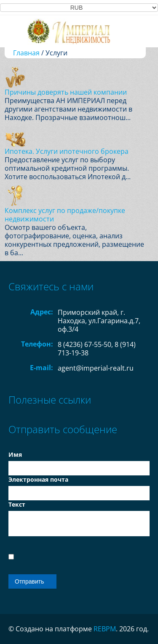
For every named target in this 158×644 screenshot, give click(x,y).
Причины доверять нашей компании (66, 92)
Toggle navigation (16, 31)
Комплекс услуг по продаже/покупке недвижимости (65, 215)
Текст (17, 504)
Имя (15, 454)
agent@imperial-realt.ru (96, 368)
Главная (26, 53)
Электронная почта (38, 479)
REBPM (105, 629)
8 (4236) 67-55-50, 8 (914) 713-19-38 (97, 349)
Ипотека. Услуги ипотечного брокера (67, 151)
